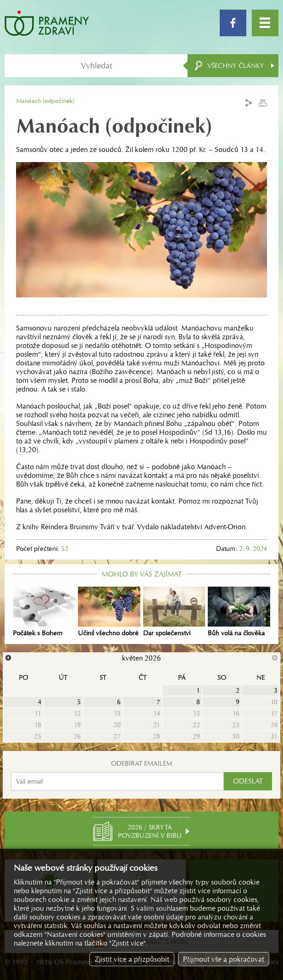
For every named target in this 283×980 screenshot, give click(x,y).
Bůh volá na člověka (239, 612)
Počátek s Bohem (44, 612)
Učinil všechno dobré (109, 612)
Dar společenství (174, 612)
